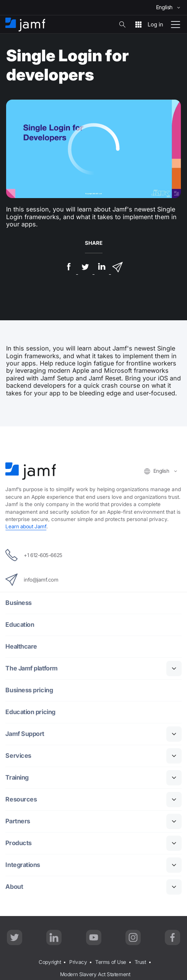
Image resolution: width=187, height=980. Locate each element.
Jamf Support (25, 734)
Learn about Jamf (26, 526)
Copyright (50, 962)
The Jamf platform (31, 668)
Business (18, 603)
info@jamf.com (32, 580)
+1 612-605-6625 (34, 555)
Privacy (78, 962)
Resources (21, 799)
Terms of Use (111, 962)
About (14, 887)
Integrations (23, 865)
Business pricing (29, 690)
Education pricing (30, 712)
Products (18, 843)
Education (20, 625)
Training (17, 778)
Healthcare (21, 647)
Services (18, 756)
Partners (18, 821)
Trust (140, 962)
